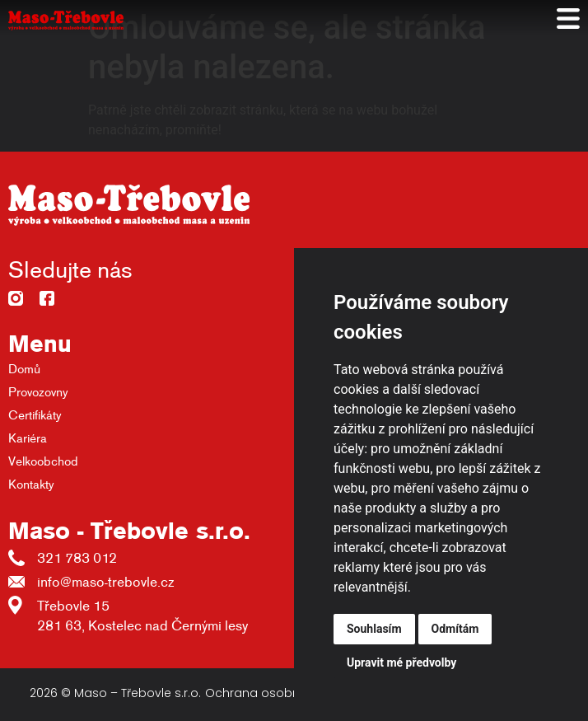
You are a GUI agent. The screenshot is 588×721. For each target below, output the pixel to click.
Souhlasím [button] (374, 629)
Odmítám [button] (455, 629)
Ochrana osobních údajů (280, 693)
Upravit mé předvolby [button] (401, 662)
